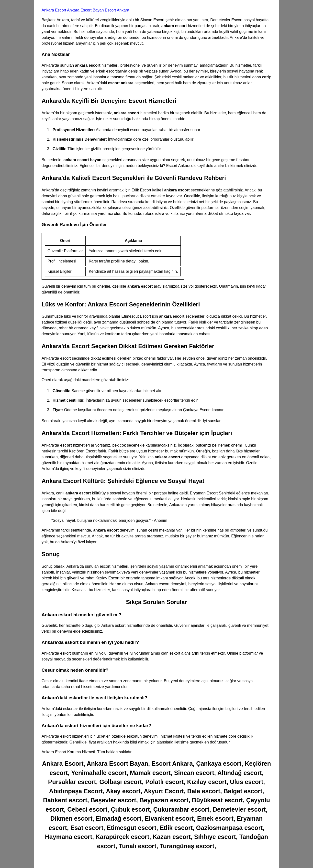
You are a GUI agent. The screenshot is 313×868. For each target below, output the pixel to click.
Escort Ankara (117, 10)
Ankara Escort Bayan (85, 10)
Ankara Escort (54, 10)
